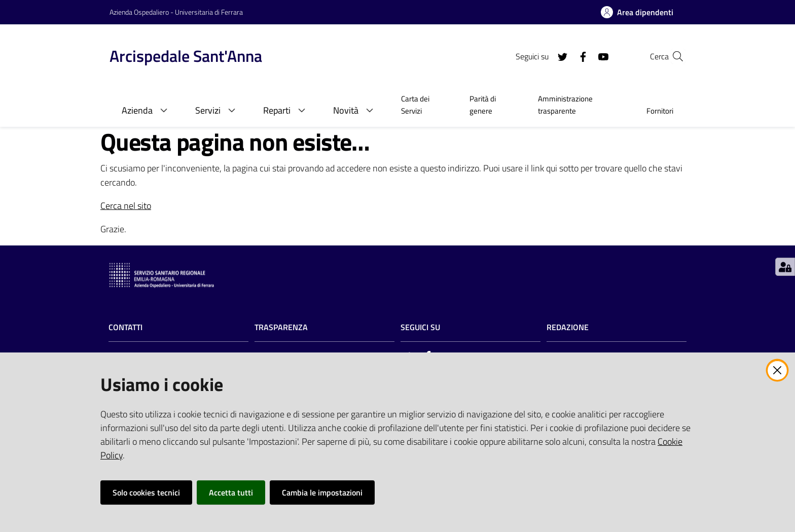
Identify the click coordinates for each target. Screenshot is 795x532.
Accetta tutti (231, 492)
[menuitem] (423, 106)
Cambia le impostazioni (322, 492)
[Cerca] (673, 56)
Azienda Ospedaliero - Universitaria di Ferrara (176, 12)
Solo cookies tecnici (146, 492)
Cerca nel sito (126, 206)
